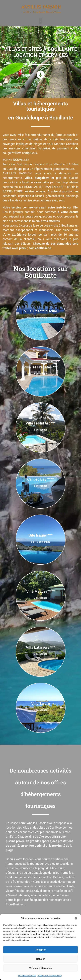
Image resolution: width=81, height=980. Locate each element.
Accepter (41, 950)
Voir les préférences (40, 968)
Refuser (40, 959)
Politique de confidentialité (50, 976)
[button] (76, 918)
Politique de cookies (27, 976)
